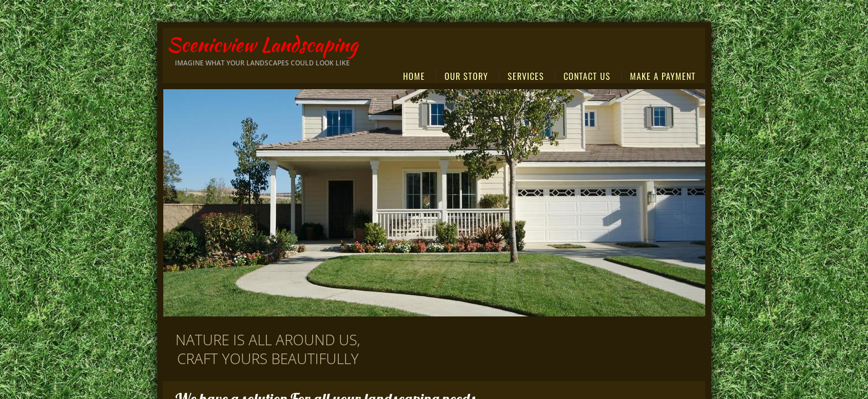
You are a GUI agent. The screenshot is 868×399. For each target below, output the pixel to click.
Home (414, 76)
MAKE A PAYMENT (663, 76)
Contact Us (587, 76)
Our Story (466, 76)
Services (526, 76)
